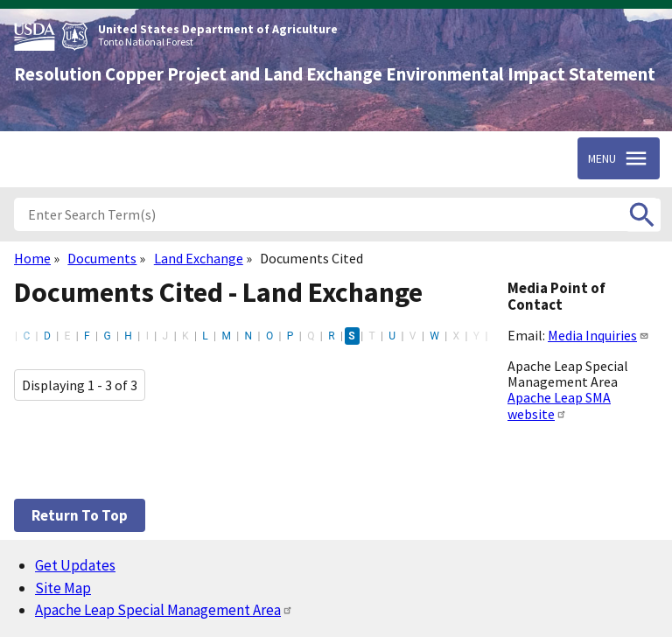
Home (32, 258)
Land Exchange (199, 258)
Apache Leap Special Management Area (164, 610)
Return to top (80, 515)
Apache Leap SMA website (559, 405)
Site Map (63, 588)
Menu (602, 158)
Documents (102, 258)
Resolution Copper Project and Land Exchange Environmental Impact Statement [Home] (335, 74)
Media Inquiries (598, 335)
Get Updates (75, 565)
